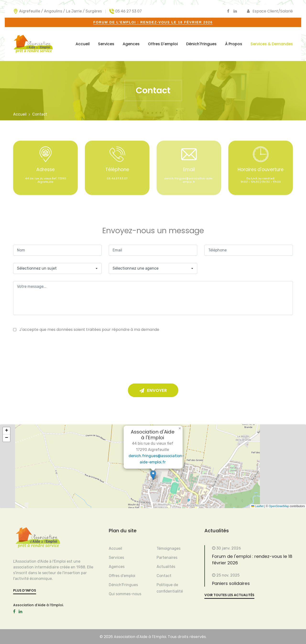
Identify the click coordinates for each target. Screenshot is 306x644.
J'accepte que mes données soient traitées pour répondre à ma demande (89, 330)
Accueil (83, 44)
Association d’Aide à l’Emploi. (38, 605)
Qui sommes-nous (125, 594)
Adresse (46, 169)
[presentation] (149, 353)
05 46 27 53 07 (128, 11)
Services (106, 44)
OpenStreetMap (279, 506)
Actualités (166, 567)
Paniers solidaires (228, 583)
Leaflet (257, 506)
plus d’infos (25, 590)
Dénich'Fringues (201, 44)
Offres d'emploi (163, 44)
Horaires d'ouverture (261, 169)
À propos (234, 44)
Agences (131, 44)
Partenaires (167, 558)
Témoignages (169, 548)
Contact (164, 576)
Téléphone (117, 169)
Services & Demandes (272, 44)
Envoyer (153, 391)
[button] (153, 475)
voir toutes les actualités (229, 594)
